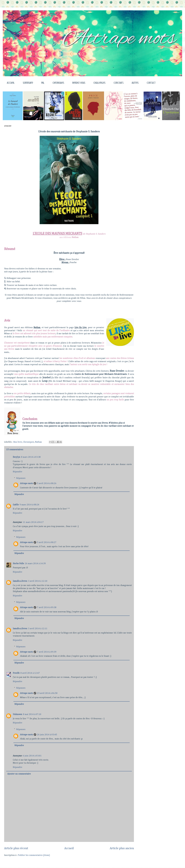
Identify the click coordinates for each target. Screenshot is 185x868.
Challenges (99, 83)
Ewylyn (16, 457)
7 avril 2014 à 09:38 (47, 608)
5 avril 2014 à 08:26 (47, 484)
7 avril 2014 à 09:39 (47, 652)
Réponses (21, 478)
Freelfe (16, 673)
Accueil (11, 83)
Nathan (38, 442)
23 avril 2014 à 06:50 (47, 693)
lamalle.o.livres (20, 581)
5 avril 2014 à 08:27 (47, 542)
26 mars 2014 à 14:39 (35, 564)
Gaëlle (16, 505)
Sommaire (28, 83)
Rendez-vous (79, 83)
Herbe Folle (18, 564)
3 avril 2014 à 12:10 (38, 581)
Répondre (18, 472)
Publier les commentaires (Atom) (34, 855)
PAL (43, 83)
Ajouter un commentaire (19, 774)
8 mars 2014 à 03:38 (31, 457)
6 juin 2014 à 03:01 (32, 756)
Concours (119, 83)
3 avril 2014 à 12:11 (38, 629)
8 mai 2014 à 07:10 (32, 714)
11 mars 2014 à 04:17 (33, 522)
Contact (151, 83)
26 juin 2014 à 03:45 (47, 735)
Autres (135, 83)
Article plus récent (16, 848)
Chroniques (58, 83)
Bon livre (18, 442)
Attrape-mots (26, 484)
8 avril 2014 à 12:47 (30, 673)
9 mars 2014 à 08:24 (29, 505)
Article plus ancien (122, 848)
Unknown (17, 714)
